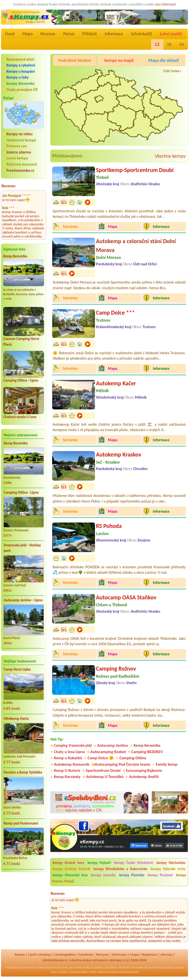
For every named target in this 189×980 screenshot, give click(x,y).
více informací (165, 4)
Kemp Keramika (15, 256)
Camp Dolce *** (115, 313)
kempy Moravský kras (70, 875)
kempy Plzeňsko (132, 875)
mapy (53, 972)
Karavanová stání (20, 59)
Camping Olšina (133, 758)
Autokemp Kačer (116, 383)
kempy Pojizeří (99, 863)
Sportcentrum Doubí (103, 770)
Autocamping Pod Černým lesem (123, 764)
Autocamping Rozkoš (108, 752)
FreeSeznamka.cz (20, 170)
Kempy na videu (19, 134)
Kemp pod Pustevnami (21, 823)
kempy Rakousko (129, 972)
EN (182, 44)
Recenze (48, 34)
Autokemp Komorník (72, 764)
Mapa (27, 34)
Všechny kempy (170, 156)
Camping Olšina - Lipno (21, 380)
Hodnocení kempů (21, 140)
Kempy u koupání (21, 71)
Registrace (150, 954)
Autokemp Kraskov (119, 454)
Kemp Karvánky (67, 777)
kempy (20, 954)
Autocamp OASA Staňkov (126, 597)
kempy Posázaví (160, 875)
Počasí (69, 34)
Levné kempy (17, 158)
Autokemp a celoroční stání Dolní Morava (136, 245)
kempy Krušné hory (68, 863)
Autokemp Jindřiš (144, 777)
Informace (114, 34)
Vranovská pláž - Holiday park (22, 548)
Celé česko (171, 71)
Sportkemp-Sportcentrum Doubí (135, 170)
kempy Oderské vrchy (168, 869)
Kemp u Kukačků (68, 758)
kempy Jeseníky (103, 875)
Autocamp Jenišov (113, 745)
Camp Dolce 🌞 (101, 758)
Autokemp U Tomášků (105, 777)
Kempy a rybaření (21, 65)
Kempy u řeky (17, 77)
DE (170, 44)
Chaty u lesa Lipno (69, 752)
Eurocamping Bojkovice (144, 770)
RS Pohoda (109, 526)
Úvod (10, 34)
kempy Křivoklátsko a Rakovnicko (120, 869)
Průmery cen (17, 146)
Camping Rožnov (116, 668)
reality (87, 967)
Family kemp (167, 764)
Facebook (86, 954)
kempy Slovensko (20, 83)
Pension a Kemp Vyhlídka (23, 772)
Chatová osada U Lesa (20, 417)
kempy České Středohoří (134, 863)
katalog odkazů (166, 967)
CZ (157, 44)
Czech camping (39, 954)
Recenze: (9, 186)
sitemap (166, 954)
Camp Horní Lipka (17, 669)
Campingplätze (64, 954)
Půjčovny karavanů (22, 164)
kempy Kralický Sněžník (71, 869)
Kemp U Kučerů (67, 770)
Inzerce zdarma (19, 152)
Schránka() (142, 34)
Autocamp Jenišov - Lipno (23, 600)
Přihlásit (89, 34)
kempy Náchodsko (171, 863)
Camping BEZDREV (147, 752)
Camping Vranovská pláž (73, 745)
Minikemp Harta (16, 719)
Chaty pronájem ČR (22, 90)
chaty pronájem (79, 972)
